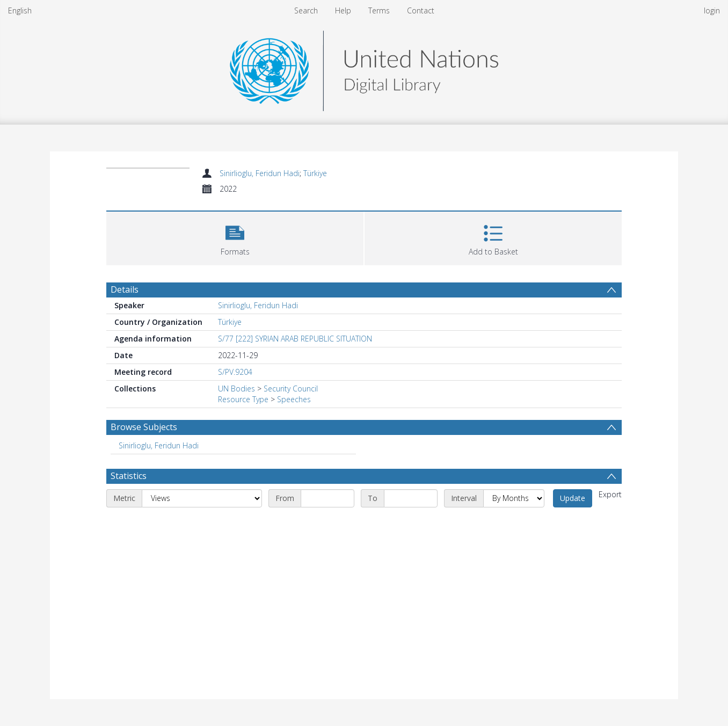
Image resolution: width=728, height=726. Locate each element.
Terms (379, 10)
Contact (421, 10)
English (20, 10)
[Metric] (202, 498)
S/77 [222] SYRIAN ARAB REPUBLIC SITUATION (295, 339)
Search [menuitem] (306, 10)
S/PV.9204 (235, 372)
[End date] (411, 498)
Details (125, 289)
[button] (235, 237)
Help (343, 10)
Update (573, 498)
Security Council (291, 389)
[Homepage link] (364, 68)
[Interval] (514, 498)
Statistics (129, 476)
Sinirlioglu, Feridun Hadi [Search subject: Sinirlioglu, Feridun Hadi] (159, 445)
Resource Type (243, 399)
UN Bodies (236, 389)
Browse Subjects (144, 427)
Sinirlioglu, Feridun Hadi (260, 173)
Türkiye (315, 173)
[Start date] (327, 498)
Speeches (294, 399)
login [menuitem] (712, 10)
